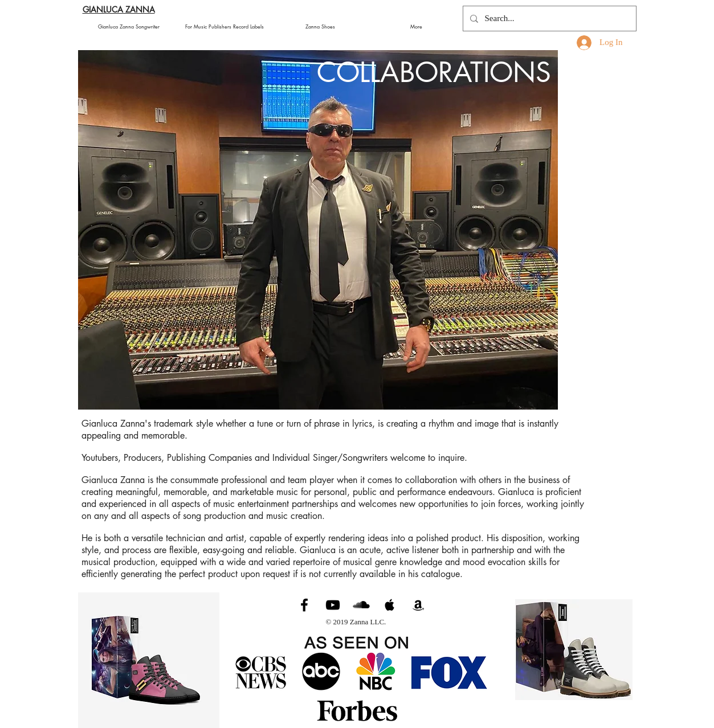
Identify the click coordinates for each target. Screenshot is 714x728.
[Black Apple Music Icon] (390, 605)
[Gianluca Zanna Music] (304, 605)
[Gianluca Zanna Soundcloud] (361, 605)
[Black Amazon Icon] (418, 605)
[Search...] (548, 19)
